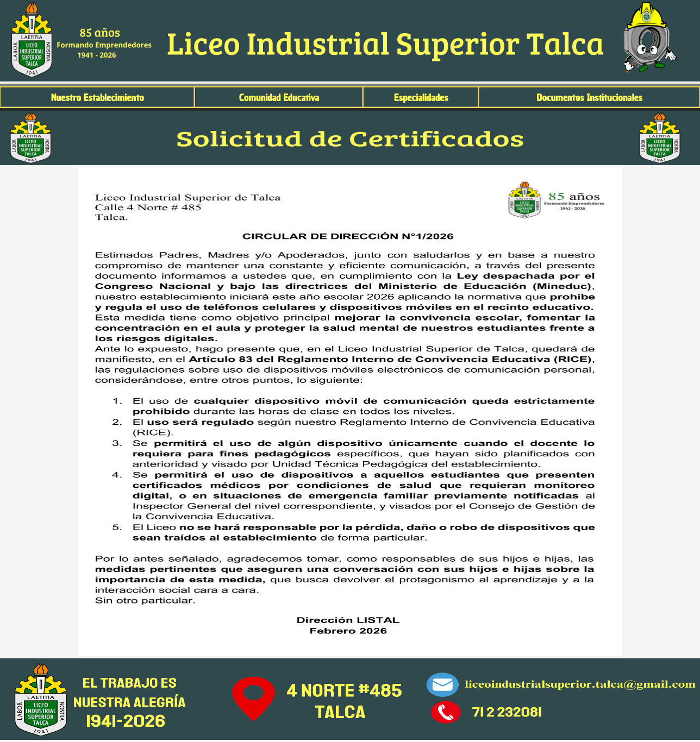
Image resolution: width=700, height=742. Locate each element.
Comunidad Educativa (279, 98)
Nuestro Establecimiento (98, 98)
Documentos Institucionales (589, 98)
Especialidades (421, 98)
